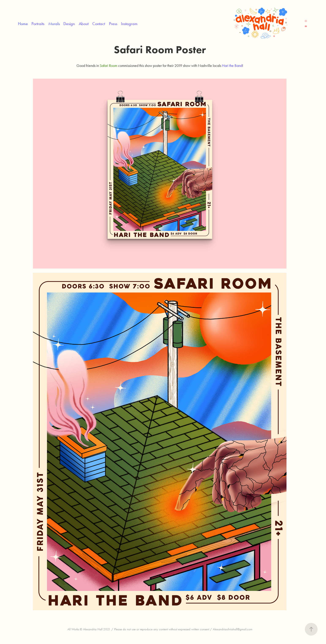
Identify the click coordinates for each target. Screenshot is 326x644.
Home (23, 24)
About (84, 24)
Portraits (38, 24)
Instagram (129, 24)
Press (113, 24)
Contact (99, 24)
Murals (54, 24)
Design (69, 24)
